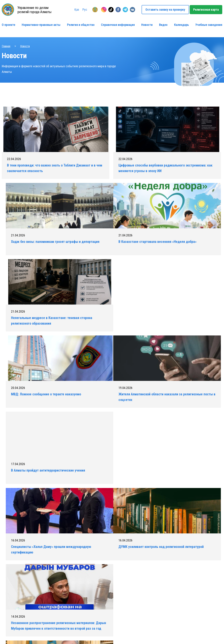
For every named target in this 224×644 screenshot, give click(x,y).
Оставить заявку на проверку (165, 10)
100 (143, 429)
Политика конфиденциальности (58, 636)
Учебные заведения (209, 25)
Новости (147, 25)
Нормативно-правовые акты (41, 25)
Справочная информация (118, 25)
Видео (163, 25)
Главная (6, 46)
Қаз (77, 10)
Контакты (118, 604)
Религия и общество (81, 25)
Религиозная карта (206, 10)
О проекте (8, 25)
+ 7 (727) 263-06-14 (180, 593)
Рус (85, 10)
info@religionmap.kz (180, 610)
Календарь (181, 25)
